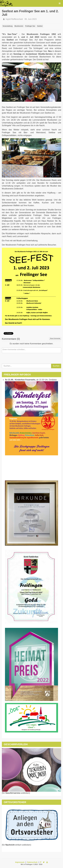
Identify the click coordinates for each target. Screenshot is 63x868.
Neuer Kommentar (55, 338)
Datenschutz (32, 862)
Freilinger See (30, 26)
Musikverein (19, 26)
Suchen (56, 366)
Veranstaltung (8, 26)
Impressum (20, 862)
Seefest (40, 26)
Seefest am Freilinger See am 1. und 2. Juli (30, 13)
